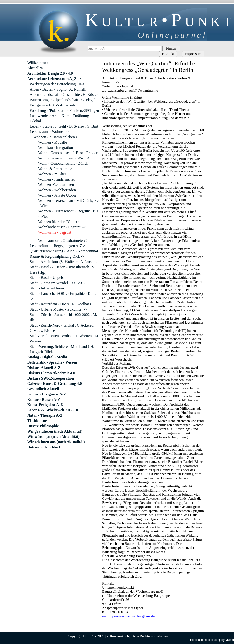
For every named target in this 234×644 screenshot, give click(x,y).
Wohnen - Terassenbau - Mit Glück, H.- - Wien (69, 203)
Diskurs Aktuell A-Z (44, 368)
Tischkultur (37, 421)
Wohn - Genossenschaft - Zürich (63, 163)
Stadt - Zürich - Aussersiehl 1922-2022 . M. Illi (63, 317)
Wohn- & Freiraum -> (55, 169)
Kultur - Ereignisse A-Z (47, 394)
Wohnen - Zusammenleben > (56, 137)
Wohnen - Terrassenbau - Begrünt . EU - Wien (68, 214)
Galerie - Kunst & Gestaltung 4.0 (55, 384)
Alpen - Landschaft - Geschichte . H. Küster (64, 95)
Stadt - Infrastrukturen (47, 288)
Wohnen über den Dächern (59, 222)
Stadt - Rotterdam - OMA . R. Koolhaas (60, 304)
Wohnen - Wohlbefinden (57, 190)
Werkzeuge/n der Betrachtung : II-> (57, 84)
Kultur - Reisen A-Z (44, 399)
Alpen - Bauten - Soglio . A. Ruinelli (58, 89)
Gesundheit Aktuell (43, 389)
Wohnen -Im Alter (52, 174)
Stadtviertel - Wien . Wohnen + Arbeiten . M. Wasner (64, 338)
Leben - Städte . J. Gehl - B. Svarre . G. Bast (64, 126)
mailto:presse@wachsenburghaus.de (128, 616)
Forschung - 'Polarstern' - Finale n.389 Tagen (64, 110)
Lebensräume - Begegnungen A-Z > (57, 246)
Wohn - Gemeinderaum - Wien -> (64, 158)
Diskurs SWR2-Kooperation (51, 378)
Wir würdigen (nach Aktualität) (53, 437)
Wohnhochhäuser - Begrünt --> (62, 227)
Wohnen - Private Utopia (57, 195)
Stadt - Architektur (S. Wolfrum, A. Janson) (63, 262)
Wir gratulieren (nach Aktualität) (55, 431)
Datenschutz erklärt (44, 447)
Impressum (193, 54)
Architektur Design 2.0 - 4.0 (50, 73)
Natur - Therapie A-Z (45, 415)
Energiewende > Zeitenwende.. (54, 105)
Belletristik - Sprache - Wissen (52, 362)
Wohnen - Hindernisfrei (56, 179)
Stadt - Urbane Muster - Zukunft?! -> (58, 309)
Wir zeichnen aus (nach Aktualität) (56, 442)
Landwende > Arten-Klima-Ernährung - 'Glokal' (60, 118)
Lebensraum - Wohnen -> (49, 132)
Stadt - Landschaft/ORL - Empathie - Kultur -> (64, 296)
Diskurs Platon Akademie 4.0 (51, 373)
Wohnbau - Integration (55, 148)
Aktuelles (35, 68)
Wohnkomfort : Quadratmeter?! (62, 240)
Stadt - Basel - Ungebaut (49, 278)
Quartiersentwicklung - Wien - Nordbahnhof (64, 251)
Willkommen (38, 63)
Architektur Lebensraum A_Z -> (54, 79)
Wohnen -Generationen (56, 185)
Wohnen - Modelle (53, 142)
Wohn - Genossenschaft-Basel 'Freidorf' (69, 153)
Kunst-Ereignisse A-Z (45, 405)
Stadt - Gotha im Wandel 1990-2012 (58, 283)
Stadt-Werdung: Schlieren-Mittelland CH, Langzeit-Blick (62, 349)
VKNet (230, 640)
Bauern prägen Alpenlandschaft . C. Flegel (62, 100)
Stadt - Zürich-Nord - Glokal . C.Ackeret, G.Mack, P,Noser (62, 328)
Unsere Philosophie (43, 426)
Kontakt (168, 54)
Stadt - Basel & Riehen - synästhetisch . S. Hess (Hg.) (62, 270)
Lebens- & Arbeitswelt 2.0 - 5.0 (53, 410)
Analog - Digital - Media (47, 357)
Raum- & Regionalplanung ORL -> (57, 256)
